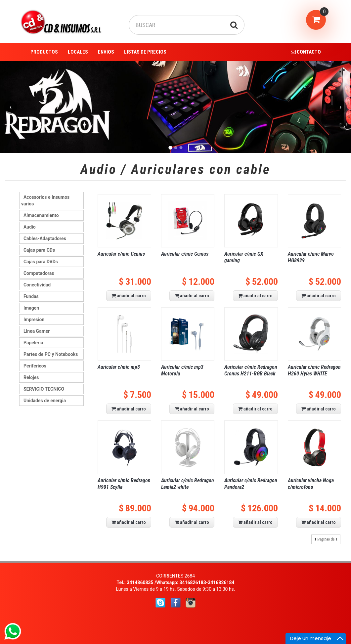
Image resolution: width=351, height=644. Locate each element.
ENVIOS (106, 52)
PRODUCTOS (44, 52)
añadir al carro (129, 296)
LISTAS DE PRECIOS (145, 52)
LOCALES (78, 52)
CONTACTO (306, 52)
